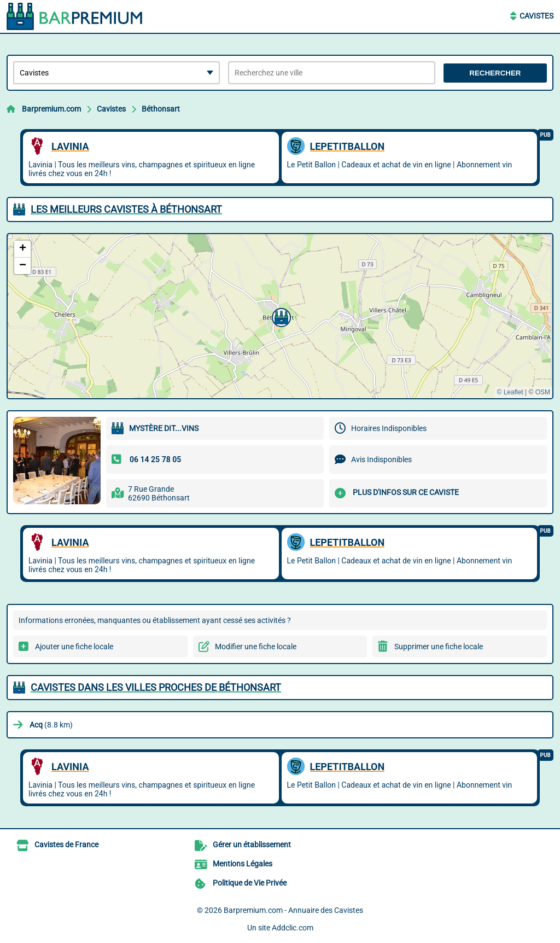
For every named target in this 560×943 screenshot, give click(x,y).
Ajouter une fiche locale (74, 647)
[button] (280, 316)
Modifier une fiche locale (256, 647)
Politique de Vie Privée (250, 883)
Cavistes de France (66, 845)
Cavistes (536, 16)
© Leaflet (510, 392)
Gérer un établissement (252, 845)
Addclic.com (293, 928)
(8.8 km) (51, 725)
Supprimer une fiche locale (439, 647)
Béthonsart (161, 109)
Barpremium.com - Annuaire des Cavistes (293, 910)
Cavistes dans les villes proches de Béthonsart (156, 687)
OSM (543, 392)
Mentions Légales (243, 864)
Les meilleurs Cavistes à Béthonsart (126, 209)
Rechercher (495, 73)
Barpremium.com (51, 109)
